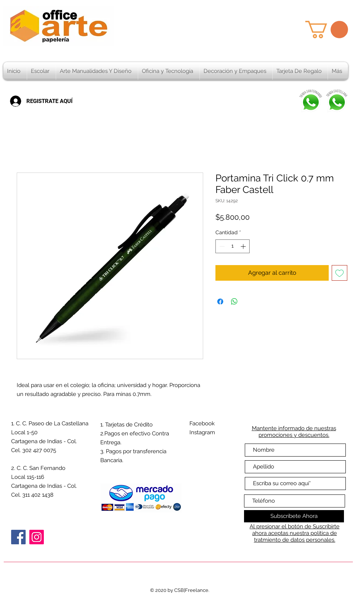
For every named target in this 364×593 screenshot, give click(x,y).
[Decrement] (221, 246)
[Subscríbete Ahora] (294, 516)
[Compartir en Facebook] (220, 302)
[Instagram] (37, 537)
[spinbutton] (233, 246)
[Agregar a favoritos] (339, 273)
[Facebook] (18, 537)
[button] (327, 30)
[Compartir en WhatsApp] (234, 302)
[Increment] (244, 246)
